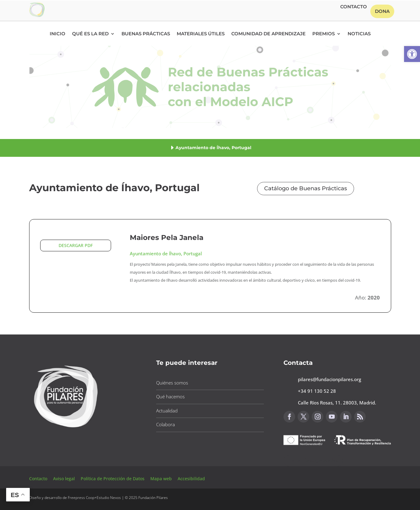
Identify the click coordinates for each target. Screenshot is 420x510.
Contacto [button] (354, 7)
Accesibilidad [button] (191, 479)
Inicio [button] (58, 34)
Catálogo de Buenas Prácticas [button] (306, 188)
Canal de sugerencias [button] (313, 460)
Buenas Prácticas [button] (146, 34)
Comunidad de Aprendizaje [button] (268, 34)
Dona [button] (382, 11)
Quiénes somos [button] (172, 383)
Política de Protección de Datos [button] (113, 479)
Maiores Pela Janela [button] (167, 238)
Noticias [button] (359, 34)
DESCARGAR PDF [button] (76, 245)
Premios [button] (324, 34)
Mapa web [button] (161, 479)
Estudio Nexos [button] (109, 498)
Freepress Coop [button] (81, 498)
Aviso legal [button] (65, 479)
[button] (412, 54)
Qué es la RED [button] (90, 34)
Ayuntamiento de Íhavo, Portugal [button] (166, 253)
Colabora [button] (166, 424)
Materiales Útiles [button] (201, 34)
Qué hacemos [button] (170, 396)
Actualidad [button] (167, 411)
